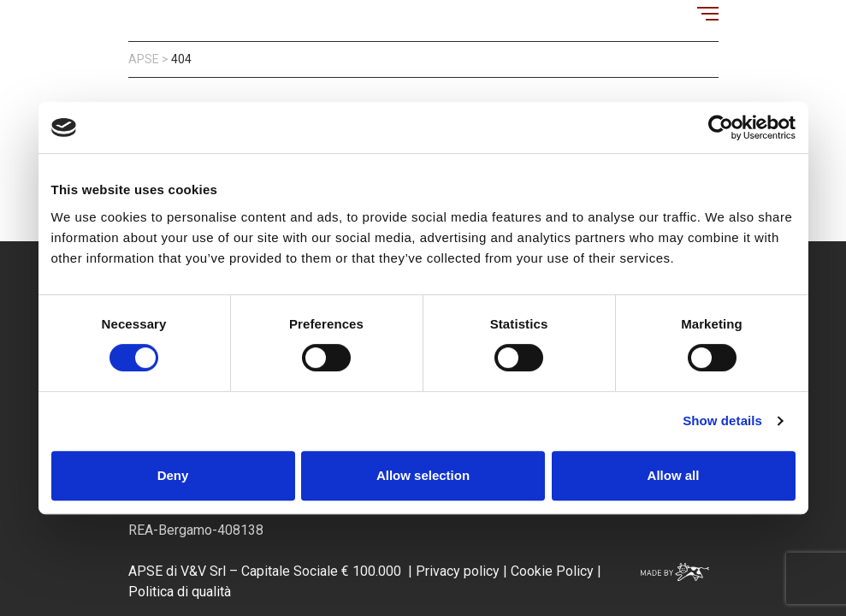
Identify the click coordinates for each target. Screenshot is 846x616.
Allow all (674, 475)
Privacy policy (458, 571)
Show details (722, 421)
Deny (173, 475)
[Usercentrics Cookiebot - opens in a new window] (721, 127)
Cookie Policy (550, 571)
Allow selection (423, 475)
